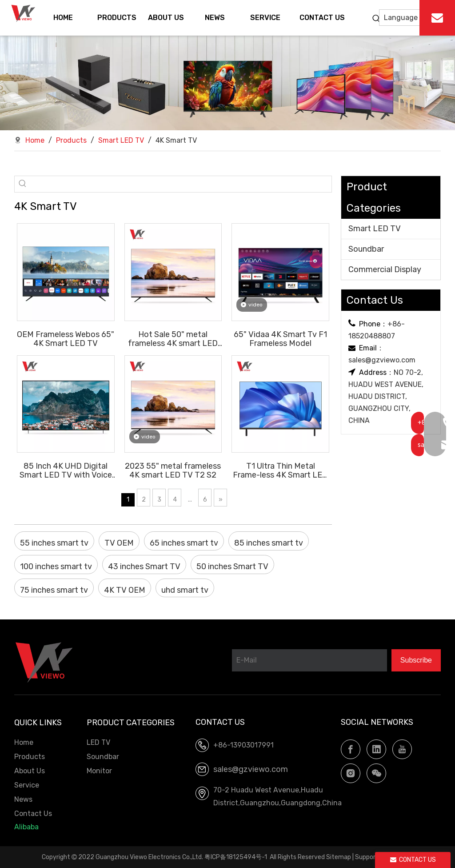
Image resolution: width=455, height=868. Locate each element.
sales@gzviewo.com (382, 360)
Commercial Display (385, 269)
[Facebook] (351, 749)
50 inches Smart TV (232, 567)
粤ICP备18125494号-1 (236, 857)
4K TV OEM (125, 590)
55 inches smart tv (54, 543)
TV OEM (119, 543)
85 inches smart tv (269, 543)
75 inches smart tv (54, 590)
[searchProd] (181, 184)
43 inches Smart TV (144, 567)
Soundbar (366, 249)
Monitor (99, 771)
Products (30, 757)
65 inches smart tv (184, 543)
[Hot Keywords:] (376, 19)
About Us (30, 771)
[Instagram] (351, 773)
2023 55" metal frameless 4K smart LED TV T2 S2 (173, 470)
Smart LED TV (375, 229)
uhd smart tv (185, 590)
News (23, 799)
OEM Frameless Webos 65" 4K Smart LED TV (66, 339)
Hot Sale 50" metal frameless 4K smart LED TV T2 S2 (173, 339)
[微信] (376, 773)
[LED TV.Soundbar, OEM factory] (227, 83)
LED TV (98, 742)
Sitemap (339, 857)
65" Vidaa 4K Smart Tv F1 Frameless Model (280, 339)
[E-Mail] (309, 660)
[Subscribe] (416, 660)
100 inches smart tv (56, 567)
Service (27, 785)
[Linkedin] (376, 749)
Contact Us (33, 814)
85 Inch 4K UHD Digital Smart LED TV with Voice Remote (66, 470)
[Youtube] (402, 749)
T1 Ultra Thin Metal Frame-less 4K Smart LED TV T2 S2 (280, 470)
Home (24, 742)
